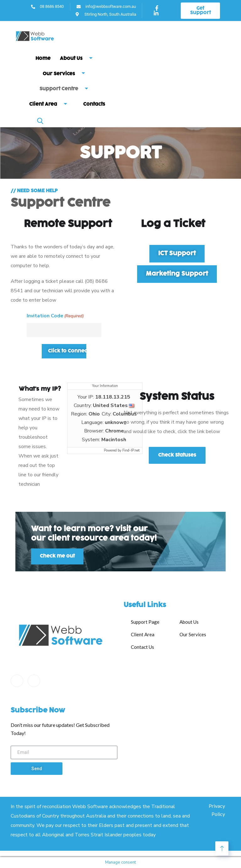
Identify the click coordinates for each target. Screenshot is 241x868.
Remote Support (68, 224)
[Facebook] (17, 681)
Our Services (66, 74)
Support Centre (66, 89)
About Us (79, 59)
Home (43, 58)
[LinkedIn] (34, 681)
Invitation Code (55, 316)
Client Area (51, 105)
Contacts (94, 104)
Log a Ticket (173, 224)
